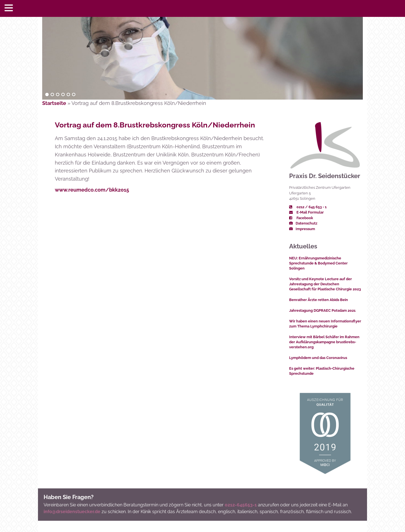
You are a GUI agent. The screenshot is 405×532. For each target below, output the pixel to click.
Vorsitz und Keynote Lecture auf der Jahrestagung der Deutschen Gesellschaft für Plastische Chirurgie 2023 (325, 284)
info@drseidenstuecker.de (72, 512)
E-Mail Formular (306, 212)
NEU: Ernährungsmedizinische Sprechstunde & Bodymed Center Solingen (318, 263)
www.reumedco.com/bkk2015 (92, 190)
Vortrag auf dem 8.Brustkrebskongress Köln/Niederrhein (155, 125)
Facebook (301, 218)
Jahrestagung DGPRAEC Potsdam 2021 (322, 310)
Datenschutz (303, 223)
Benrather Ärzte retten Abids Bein (319, 300)
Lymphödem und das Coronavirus (318, 358)
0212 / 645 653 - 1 (308, 207)
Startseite (54, 103)
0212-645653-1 (241, 505)
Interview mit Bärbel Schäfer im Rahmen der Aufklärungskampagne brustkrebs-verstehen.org (324, 342)
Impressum (302, 229)
